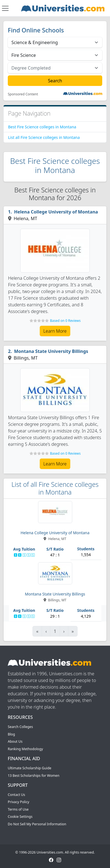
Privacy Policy (18, 802)
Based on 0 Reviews (65, 321)
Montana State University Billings (51, 351)
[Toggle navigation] (5, 8)
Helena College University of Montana (56, 212)
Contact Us (16, 795)
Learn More (55, 331)
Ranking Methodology (25, 749)
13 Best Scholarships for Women (34, 776)
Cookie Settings (20, 817)
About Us (15, 741)
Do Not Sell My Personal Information (37, 824)
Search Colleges (20, 727)
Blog (11, 734)
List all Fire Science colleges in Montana (44, 137)
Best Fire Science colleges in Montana (42, 127)
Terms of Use (18, 809)
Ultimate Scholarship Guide (30, 768)
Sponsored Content (23, 94)
